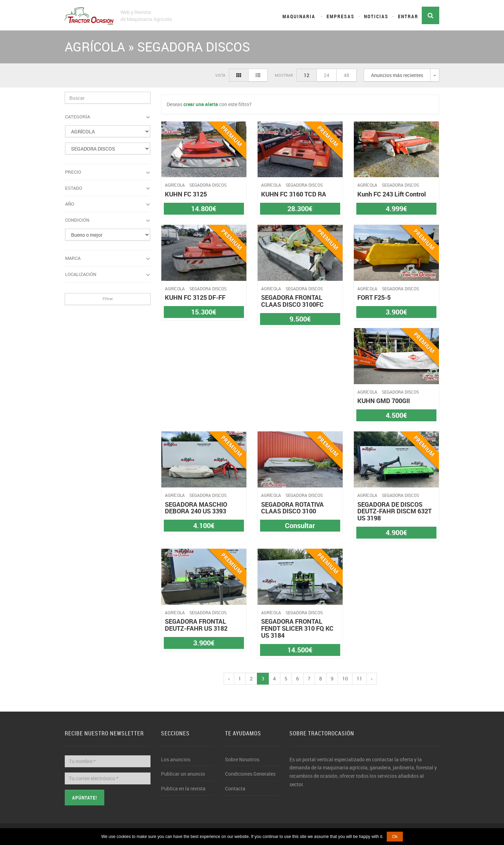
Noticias (376, 16)
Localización (108, 275)
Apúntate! (85, 798)
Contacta (235, 788)
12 (307, 75)
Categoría (108, 117)
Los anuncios (176, 759)
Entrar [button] (408, 16)
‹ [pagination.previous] (229, 678)
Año (108, 204)
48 (346, 75)
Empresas (341, 16)
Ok (395, 837)
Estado (108, 188)
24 (327, 75)
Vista (220, 75)
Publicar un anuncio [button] (183, 774)
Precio (108, 172)
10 (345, 678)
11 (359, 678)
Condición (108, 220)
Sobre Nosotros (242, 759)
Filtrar (108, 299)
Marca (108, 258)
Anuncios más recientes (397, 75)
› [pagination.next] (372, 678)
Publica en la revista (183, 788)
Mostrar (284, 75)
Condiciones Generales (250, 774)
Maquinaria (299, 16)
